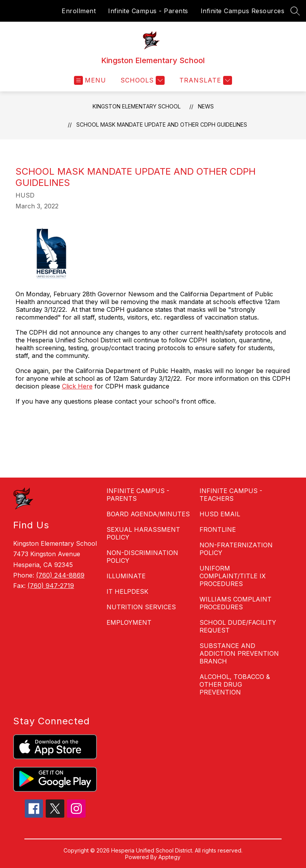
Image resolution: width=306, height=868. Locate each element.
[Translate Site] (205, 80)
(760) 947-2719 (51, 586)
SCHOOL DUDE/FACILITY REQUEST (238, 626)
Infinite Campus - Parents (148, 11)
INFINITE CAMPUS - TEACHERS (231, 495)
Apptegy (169, 857)
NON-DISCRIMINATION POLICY (142, 557)
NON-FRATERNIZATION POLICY (236, 549)
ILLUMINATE (126, 576)
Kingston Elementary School (137, 106)
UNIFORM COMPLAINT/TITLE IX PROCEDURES (233, 576)
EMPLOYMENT (129, 622)
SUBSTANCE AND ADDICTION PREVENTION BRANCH (239, 653)
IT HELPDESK (127, 591)
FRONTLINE (218, 529)
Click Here (77, 386)
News (206, 106)
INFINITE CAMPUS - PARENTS (138, 495)
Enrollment (79, 11)
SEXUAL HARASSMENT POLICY (143, 533)
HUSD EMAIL (220, 514)
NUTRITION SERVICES (141, 607)
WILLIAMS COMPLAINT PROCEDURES (236, 603)
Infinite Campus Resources (243, 11)
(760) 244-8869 (60, 575)
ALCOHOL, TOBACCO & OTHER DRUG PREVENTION (235, 684)
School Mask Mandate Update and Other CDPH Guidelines (162, 125)
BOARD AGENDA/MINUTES (148, 514)
